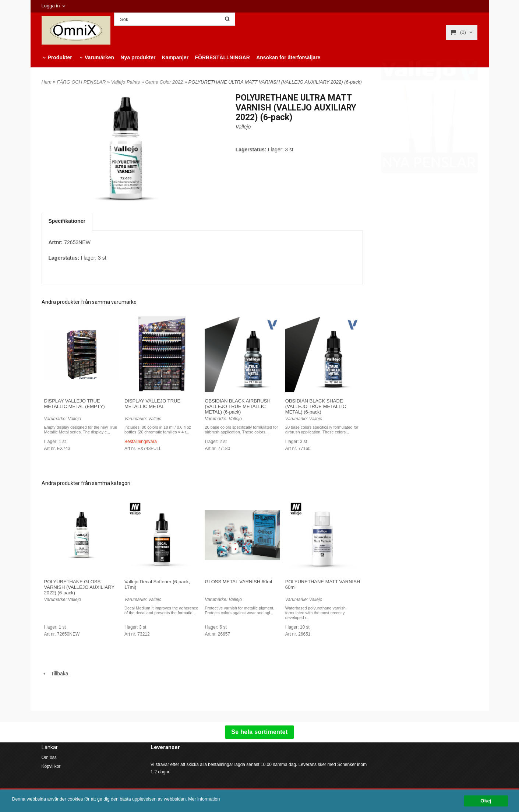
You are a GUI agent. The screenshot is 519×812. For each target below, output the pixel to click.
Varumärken (99, 57)
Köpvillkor (51, 766)
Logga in (51, 6)
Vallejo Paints (126, 82)
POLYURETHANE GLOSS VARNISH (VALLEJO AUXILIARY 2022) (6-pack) (79, 587)
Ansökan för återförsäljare (288, 57)
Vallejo (243, 127)
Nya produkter (138, 57)
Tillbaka (55, 674)
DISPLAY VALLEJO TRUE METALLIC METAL (152, 404)
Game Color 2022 (165, 82)
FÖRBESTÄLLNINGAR (222, 57)
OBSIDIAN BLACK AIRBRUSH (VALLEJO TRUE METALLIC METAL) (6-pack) (237, 406)
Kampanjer (175, 57)
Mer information (223, 799)
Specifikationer (67, 221)
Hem (47, 82)
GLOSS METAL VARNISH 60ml (238, 582)
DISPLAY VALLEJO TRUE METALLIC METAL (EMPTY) (75, 404)
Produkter (60, 57)
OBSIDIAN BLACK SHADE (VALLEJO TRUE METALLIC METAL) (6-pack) (316, 406)
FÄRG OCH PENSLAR (82, 82)
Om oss (49, 757)
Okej (486, 801)
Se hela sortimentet (259, 732)
